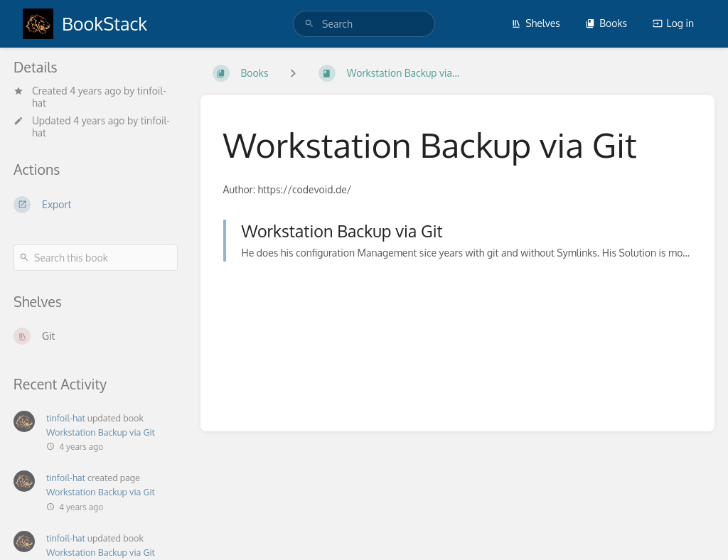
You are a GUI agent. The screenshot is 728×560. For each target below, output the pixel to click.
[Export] (96, 205)
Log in (673, 23)
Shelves (536, 23)
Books (606, 23)
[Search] (309, 24)
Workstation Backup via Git (101, 432)
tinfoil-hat (66, 418)
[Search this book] (96, 258)
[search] (364, 24)
